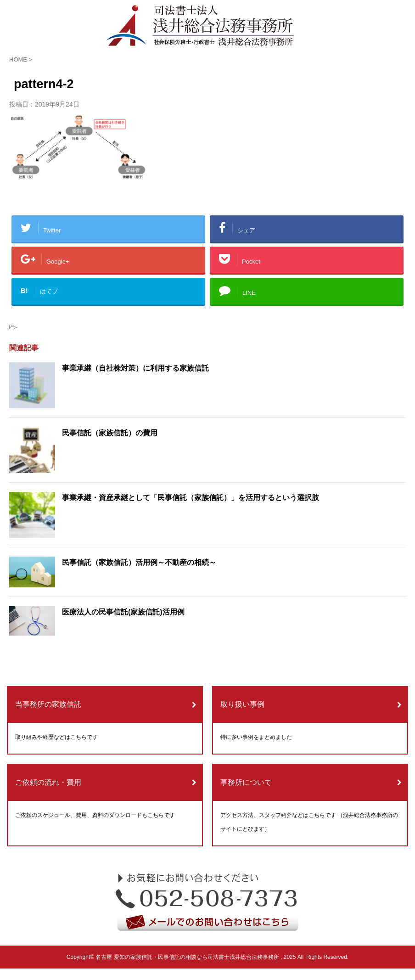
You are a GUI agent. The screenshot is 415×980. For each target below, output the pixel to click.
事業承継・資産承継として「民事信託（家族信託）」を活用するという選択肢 (191, 498)
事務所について (246, 782)
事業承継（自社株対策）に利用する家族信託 (135, 368)
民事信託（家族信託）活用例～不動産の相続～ (139, 562)
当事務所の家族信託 (48, 704)
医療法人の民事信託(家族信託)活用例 (123, 612)
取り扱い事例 (242, 704)
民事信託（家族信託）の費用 (110, 433)
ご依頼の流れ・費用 (48, 782)
